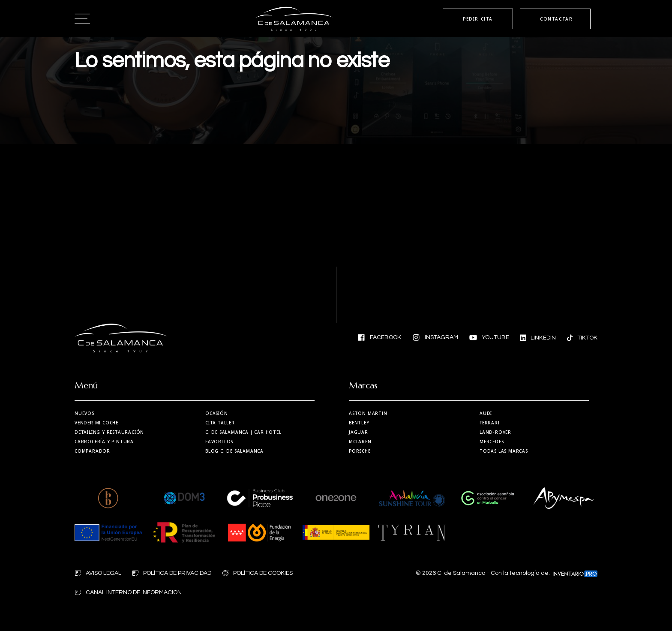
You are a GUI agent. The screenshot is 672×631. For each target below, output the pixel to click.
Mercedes (492, 442)
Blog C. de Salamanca (234, 451)
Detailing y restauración (109, 432)
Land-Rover (495, 432)
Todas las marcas (504, 451)
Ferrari (490, 423)
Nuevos (84, 413)
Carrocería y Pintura (104, 442)
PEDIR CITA (478, 19)
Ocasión (217, 413)
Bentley (359, 423)
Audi (486, 413)
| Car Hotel (243, 432)
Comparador (92, 451)
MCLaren (360, 442)
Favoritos (219, 442)
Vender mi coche (96, 423)
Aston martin (368, 413)
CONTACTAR (556, 19)
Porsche (360, 451)
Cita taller (220, 423)
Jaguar (358, 432)
